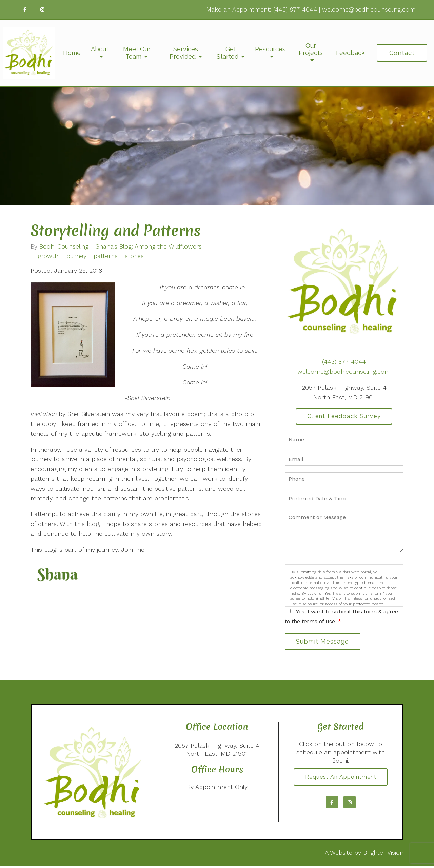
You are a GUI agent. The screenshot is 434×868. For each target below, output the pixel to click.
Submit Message (324, 642)
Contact (402, 53)
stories (134, 256)
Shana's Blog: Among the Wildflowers (149, 246)
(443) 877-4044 (295, 9)
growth (48, 256)
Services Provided (184, 53)
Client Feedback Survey (344, 417)
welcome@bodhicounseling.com (369, 9)
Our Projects (311, 49)
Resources (270, 49)
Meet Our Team (137, 53)
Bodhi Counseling (64, 246)
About (100, 49)
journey (76, 256)
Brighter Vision (383, 854)
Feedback (350, 53)
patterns (106, 256)
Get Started (228, 53)
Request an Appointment (341, 779)
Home (72, 53)
